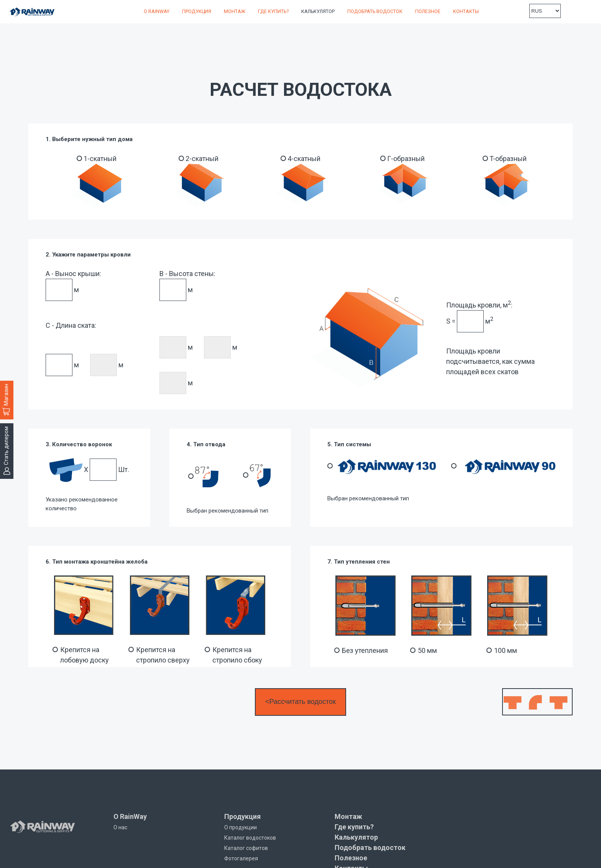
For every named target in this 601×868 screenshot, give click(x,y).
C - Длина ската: (71, 325)
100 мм (506, 650)
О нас (120, 827)
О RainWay (157, 11)
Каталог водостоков (250, 838)
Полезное (428, 11)
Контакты (466, 11)
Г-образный (406, 159)
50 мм (427, 650)
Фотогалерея (241, 858)
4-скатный (304, 159)
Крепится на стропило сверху (163, 655)
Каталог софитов (246, 848)
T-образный (508, 159)
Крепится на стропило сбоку (237, 655)
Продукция (197, 11)
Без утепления (365, 650)
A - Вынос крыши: (73, 274)
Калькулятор (318, 11)
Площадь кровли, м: (479, 304)
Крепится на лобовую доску (85, 655)
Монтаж (235, 11)
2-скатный (202, 159)
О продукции (241, 827)
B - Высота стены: (187, 274)
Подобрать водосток (375, 11)
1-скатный (100, 159)
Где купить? (273, 11)
